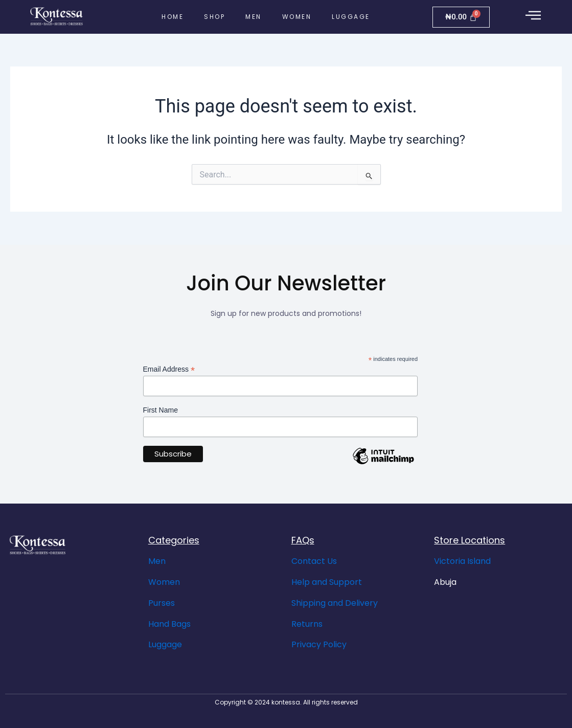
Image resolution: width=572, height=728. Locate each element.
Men (254, 17)
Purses (162, 603)
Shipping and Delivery (335, 603)
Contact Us (314, 561)
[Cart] (461, 17)
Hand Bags (169, 624)
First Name (161, 410)
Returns (307, 624)
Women (297, 17)
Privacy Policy (319, 644)
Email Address (169, 369)
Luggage (351, 17)
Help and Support (327, 582)
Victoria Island (462, 561)
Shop (214, 17)
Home (173, 17)
